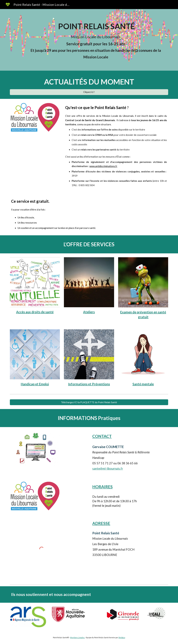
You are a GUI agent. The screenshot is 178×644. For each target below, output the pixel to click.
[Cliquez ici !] (89, 92)
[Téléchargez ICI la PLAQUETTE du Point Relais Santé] (89, 402)
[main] (96, 40)
